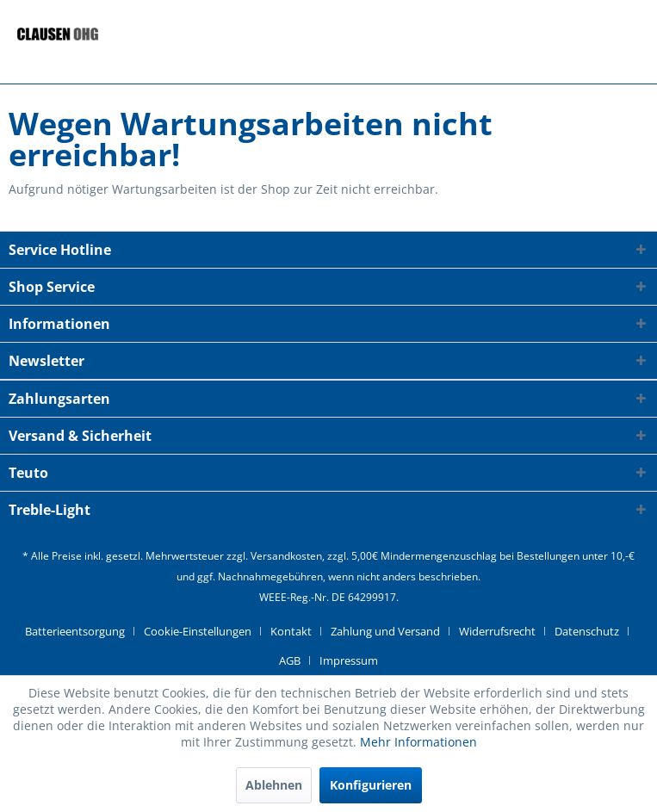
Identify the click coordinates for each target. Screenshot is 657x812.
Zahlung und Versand (385, 631)
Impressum (349, 660)
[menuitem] (81, 631)
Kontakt (291, 631)
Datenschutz (587, 631)
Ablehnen (274, 785)
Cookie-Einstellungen (198, 631)
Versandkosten (286, 556)
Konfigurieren (371, 785)
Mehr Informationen (418, 742)
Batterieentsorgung (75, 631)
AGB (290, 660)
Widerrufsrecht (497, 631)
